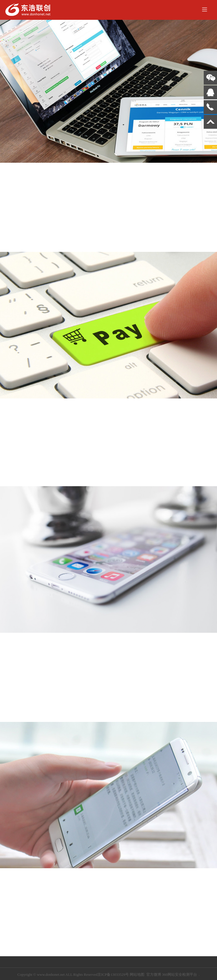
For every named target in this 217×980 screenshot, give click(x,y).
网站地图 (137, 974)
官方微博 (154, 974)
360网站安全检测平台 (179, 974)
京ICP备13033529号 (113, 974)
